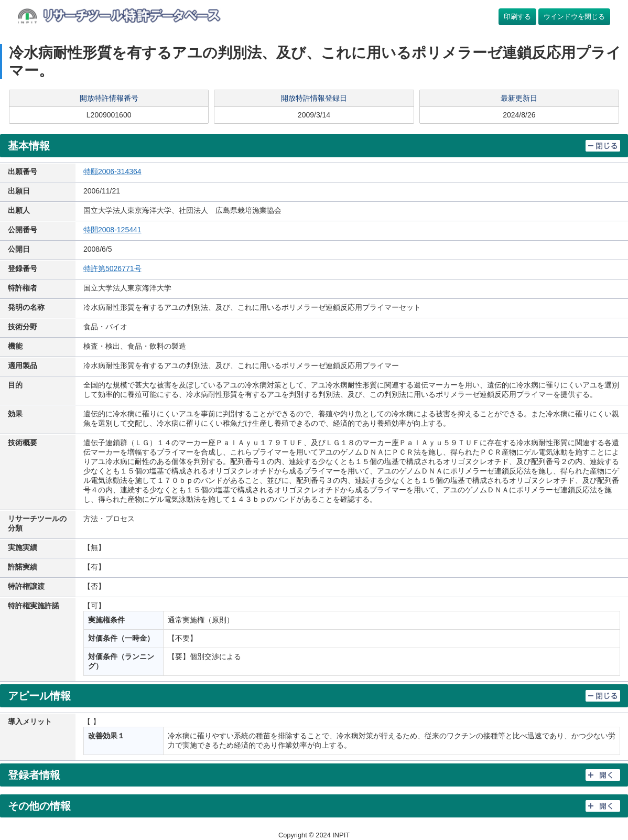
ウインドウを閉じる (574, 17)
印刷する (517, 17)
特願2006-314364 (112, 171)
